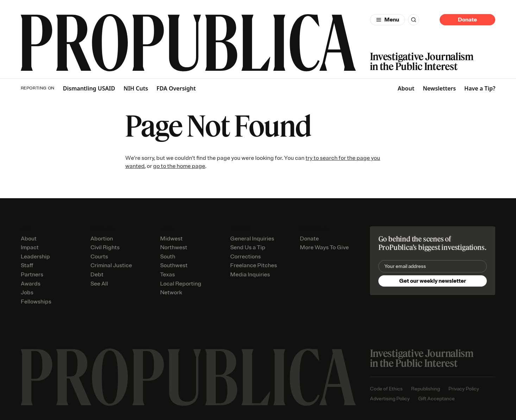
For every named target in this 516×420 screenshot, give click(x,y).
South (168, 257)
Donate (467, 20)
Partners (32, 275)
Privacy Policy (464, 389)
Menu (392, 20)
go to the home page (179, 166)
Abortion (102, 239)
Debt (97, 275)
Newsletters (439, 88)
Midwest (171, 239)
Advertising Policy (390, 399)
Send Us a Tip (248, 247)
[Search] (414, 20)
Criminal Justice (111, 265)
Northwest (174, 247)
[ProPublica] (188, 43)
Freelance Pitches (254, 265)
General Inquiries (252, 239)
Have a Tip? (480, 88)
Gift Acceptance (436, 399)
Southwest (174, 265)
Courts (99, 257)
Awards (31, 284)
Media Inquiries (250, 275)
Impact (30, 247)
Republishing (426, 389)
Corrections (246, 257)
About (406, 88)
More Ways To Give (324, 247)
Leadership (35, 257)
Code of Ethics (386, 389)
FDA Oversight (176, 89)
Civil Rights (105, 247)
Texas (168, 275)
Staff (27, 265)
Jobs (27, 293)
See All (99, 284)
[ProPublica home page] (188, 377)
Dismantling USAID (89, 89)
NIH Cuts (136, 89)
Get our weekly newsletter (433, 281)
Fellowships (36, 302)
